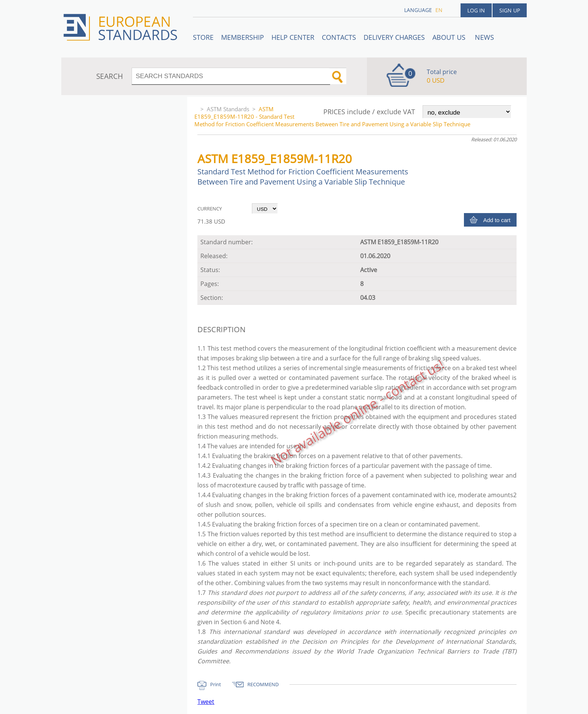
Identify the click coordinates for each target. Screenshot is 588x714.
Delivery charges (394, 37)
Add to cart (497, 220)
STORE (203, 37)
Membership (242, 37)
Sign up (510, 10)
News (484, 37)
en (439, 10)
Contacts (339, 37)
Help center (293, 37)
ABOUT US (450, 37)
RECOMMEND (263, 684)
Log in (476, 10)
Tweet (206, 702)
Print (216, 684)
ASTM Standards (228, 109)
